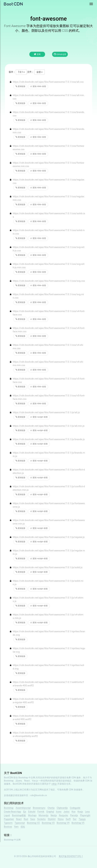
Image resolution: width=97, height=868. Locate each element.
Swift (68, 819)
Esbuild (32, 812)
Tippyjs (82, 819)
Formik (41, 812)
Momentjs (44, 815)
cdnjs (54, 784)
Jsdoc (67, 812)
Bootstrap (9, 808)
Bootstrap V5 (78, 823)
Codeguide (75, 808)
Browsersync (39, 808)
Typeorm (8, 823)
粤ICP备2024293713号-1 (71, 856)
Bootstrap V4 (63, 823)
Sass (33, 819)
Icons (59, 812)
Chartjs (51, 808)
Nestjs (54, 815)
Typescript (20, 823)
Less (87, 812)
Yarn (16, 827)
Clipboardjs (62, 808)
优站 (23, 827)
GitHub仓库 (60, 54)
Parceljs (74, 815)
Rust (26, 819)
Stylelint (52, 819)
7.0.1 (21, 72)
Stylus (61, 819)
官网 (37, 54)
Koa (73, 812)
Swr (75, 819)
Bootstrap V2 (33, 823)
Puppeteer (9, 819)
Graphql (50, 812)
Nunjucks (63, 815)
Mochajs (32, 815)
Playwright (85, 815)
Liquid (7, 815)
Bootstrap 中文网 (27, 778)
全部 (39, 72)
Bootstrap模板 (19, 815)
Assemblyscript (23, 808)
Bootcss (8, 827)
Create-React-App (12, 812)
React (19, 819)
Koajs (80, 812)
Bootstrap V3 (48, 823)
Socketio (41, 819)
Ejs (25, 812)
